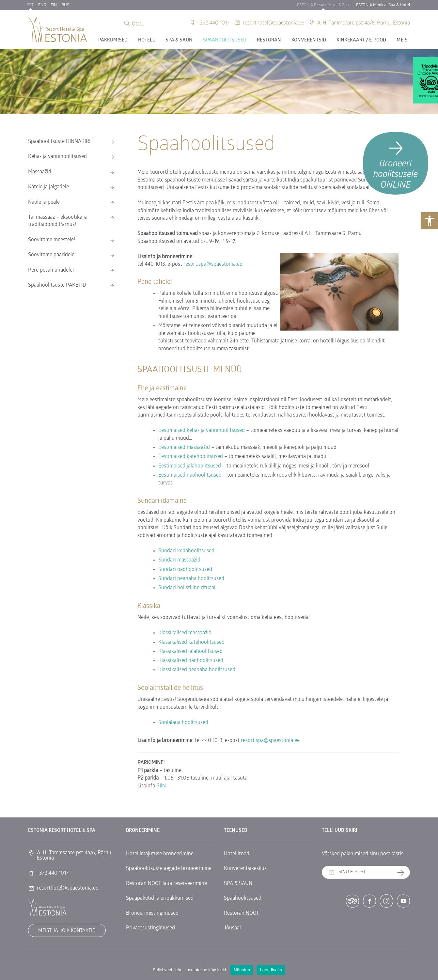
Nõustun (242, 970)
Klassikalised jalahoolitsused (190, 652)
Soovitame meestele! (52, 240)
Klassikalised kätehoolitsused (191, 642)
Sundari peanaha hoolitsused (191, 579)
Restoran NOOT (242, 913)
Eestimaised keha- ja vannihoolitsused (202, 431)
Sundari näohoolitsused (185, 570)
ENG (42, 5)
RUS (65, 5)
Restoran (269, 40)
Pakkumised (113, 40)
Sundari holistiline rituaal (187, 588)
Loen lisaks (271, 970)
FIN (54, 5)
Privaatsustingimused (150, 928)
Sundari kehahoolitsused (186, 551)
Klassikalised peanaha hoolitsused (197, 670)
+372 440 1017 (214, 22)
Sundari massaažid (179, 560)
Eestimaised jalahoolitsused (190, 466)
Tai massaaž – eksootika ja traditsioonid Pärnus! (58, 221)
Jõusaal (232, 928)
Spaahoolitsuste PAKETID (57, 285)
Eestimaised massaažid (184, 448)
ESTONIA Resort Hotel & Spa (323, 5)
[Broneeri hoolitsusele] (396, 163)
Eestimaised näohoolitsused (190, 475)
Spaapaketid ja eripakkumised (160, 898)
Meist (403, 40)
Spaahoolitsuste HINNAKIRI (59, 142)
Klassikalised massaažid (185, 633)
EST (30, 5)
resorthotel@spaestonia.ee (273, 22)
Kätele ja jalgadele (48, 187)
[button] (430, 221)
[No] (430, 970)
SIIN (161, 786)
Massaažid (40, 172)
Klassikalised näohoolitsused (191, 661)
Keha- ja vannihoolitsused (57, 157)
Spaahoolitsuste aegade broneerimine (169, 869)
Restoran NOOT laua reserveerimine (166, 884)
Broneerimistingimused (152, 913)
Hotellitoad (237, 854)
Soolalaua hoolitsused (183, 723)
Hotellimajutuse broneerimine (160, 854)
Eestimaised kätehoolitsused (191, 457)
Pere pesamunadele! (51, 270)
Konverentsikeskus (245, 869)
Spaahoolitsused (225, 40)
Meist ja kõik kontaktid (67, 931)
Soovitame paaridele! (52, 255)
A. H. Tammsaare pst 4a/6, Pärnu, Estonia (364, 22)
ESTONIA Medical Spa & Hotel (383, 5)
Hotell (147, 40)
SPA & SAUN (179, 40)
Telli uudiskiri (403, 872)
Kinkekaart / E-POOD (361, 40)
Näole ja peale (44, 202)
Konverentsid (309, 40)
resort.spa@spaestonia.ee (213, 264)
